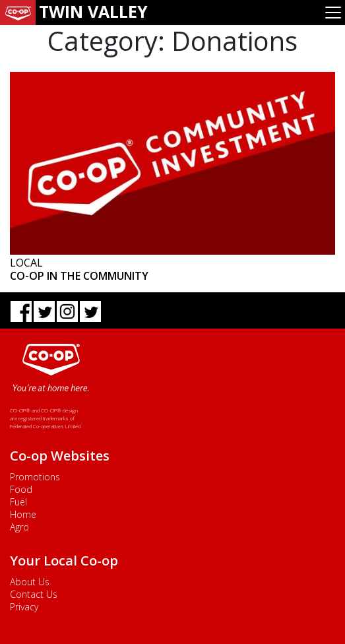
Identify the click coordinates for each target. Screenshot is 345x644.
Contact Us (34, 594)
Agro (19, 527)
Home (23, 514)
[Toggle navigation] (333, 13)
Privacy (24, 607)
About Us (30, 582)
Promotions (35, 477)
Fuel (18, 502)
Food (21, 489)
